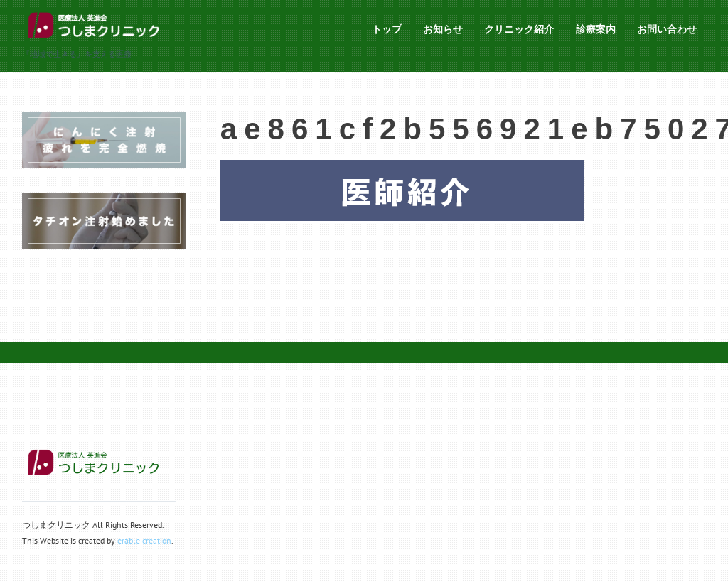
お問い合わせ (667, 29)
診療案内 (596, 29)
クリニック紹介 (519, 29)
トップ (387, 29)
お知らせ (443, 29)
